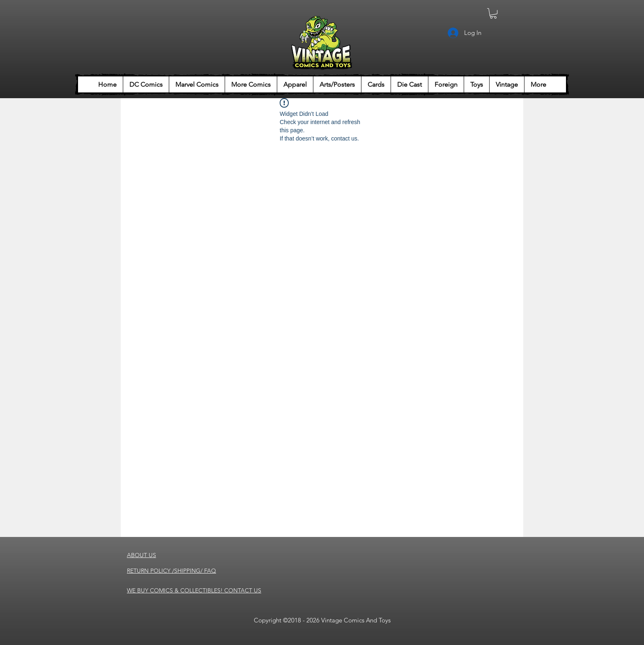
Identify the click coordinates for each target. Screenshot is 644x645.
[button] (493, 13)
